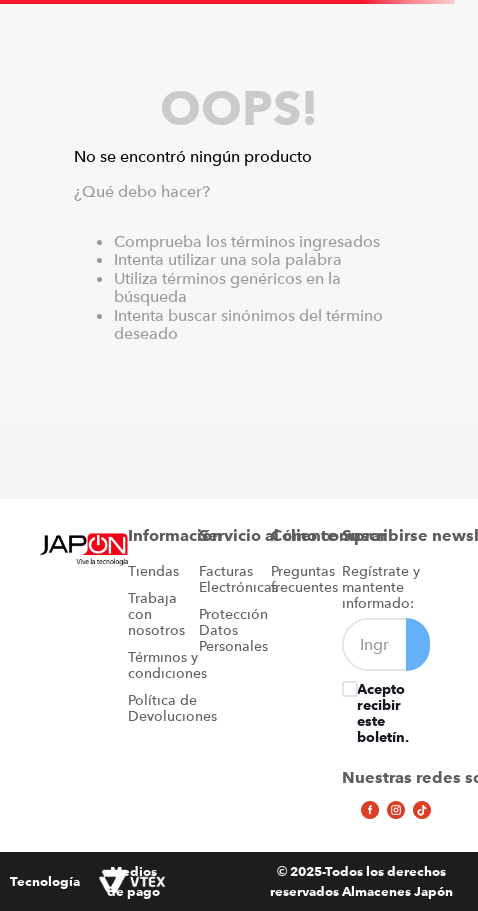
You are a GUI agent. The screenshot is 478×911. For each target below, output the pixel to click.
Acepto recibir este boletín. (383, 713)
